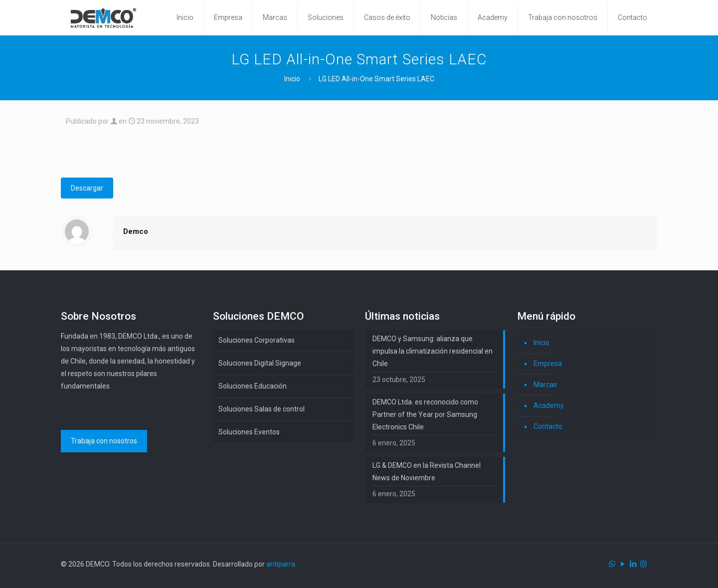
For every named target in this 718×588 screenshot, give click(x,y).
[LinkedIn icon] (633, 564)
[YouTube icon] (623, 564)
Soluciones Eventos (249, 432)
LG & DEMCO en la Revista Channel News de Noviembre (427, 472)
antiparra (281, 564)
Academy (549, 405)
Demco (136, 231)
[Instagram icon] (643, 564)
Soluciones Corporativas (257, 340)
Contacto (548, 426)
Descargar (87, 188)
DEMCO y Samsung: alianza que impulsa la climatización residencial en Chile (433, 351)
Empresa (548, 364)
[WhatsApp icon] (612, 564)
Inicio (292, 79)
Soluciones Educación (253, 386)
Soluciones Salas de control (262, 409)
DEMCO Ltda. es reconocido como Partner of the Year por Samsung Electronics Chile (425, 414)
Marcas (545, 385)
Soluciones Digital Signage (260, 363)
